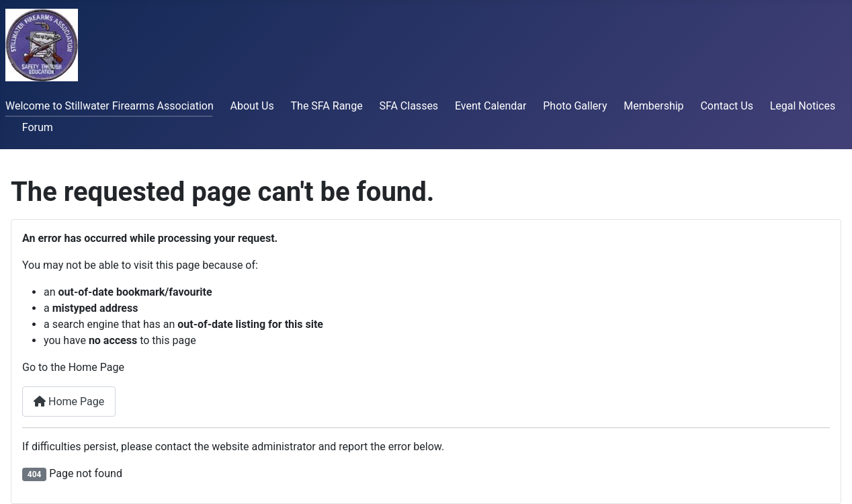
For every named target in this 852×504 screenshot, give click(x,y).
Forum (38, 127)
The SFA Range (327, 106)
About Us (252, 106)
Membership (653, 106)
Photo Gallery (575, 106)
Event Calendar (491, 106)
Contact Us (727, 106)
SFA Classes (409, 106)
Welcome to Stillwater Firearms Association (110, 106)
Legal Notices (803, 106)
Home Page (69, 402)
